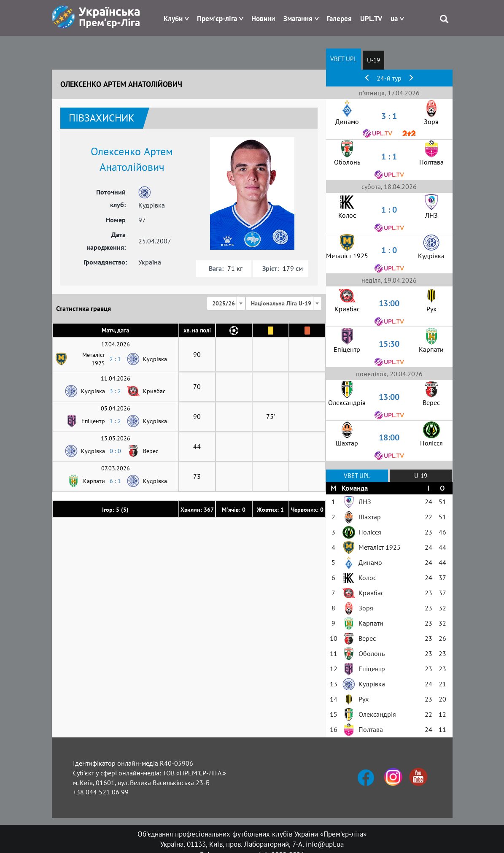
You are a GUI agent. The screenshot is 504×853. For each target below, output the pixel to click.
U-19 (373, 60)
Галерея (339, 19)
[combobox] (226, 303)
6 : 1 (115, 481)
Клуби (173, 19)
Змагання (298, 19)
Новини (263, 19)
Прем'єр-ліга (217, 19)
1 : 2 (115, 421)
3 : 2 (115, 391)
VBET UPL (344, 59)
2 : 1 (115, 359)
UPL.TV (371, 19)
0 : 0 (115, 451)
